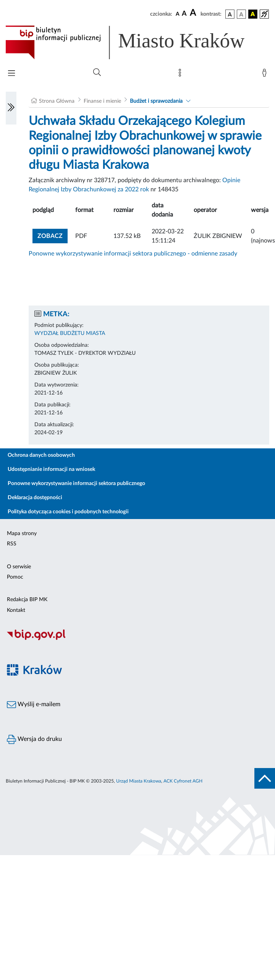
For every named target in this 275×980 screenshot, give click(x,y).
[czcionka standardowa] (178, 14)
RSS (12, 544)
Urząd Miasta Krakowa (139, 781)
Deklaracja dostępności (35, 498)
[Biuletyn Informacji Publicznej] (137, 639)
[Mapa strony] (181, 74)
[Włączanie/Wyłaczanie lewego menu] (11, 108)
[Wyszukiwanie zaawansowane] (97, 73)
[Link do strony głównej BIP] (136, 42)
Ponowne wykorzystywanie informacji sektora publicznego (76, 484)
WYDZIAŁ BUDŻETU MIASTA (70, 333)
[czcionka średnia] (184, 14)
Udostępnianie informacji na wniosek (51, 469)
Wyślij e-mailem (34, 705)
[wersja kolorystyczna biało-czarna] (241, 14)
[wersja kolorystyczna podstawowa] (230, 14)
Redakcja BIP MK (27, 600)
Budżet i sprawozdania (156, 101)
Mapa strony (22, 534)
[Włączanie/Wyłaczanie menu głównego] (11, 74)
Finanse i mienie (102, 101)
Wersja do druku (34, 739)
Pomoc (15, 577)
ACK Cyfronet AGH (183, 781)
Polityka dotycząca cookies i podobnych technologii (68, 512)
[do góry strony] (265, 778)
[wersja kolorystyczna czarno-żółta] (253, 14)
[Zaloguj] (266, 74)
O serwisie (19, 567)
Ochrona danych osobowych (41, 455)
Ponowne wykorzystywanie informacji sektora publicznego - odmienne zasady (133, 254)
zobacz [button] (53, 235)
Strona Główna (57, 101)
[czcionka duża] (194, 13)
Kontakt (16, 610)
